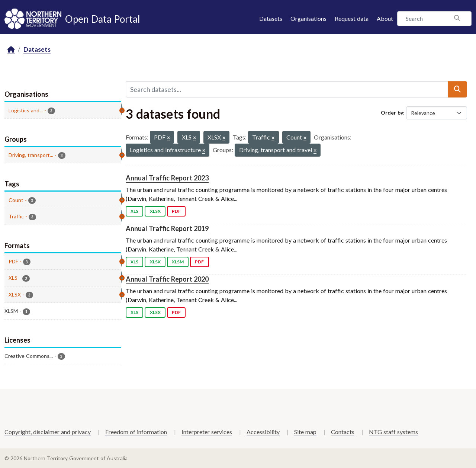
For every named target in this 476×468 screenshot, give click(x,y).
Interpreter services (207, 432)
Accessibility (263, 432)
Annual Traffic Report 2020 (167, 279)
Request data (352, 18)
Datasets (271, 18)
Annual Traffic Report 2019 (167, 228)
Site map (305, 432)
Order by (392, 113)
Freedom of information (136, 432)
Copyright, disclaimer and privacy (48, 432)
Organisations (308, 18)
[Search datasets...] (287, 89)
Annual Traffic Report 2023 (167, 178)
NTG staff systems (393, 432)
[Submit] (457, 89)
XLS (134, 211)
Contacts (343, 432)
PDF (176, 211)
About (385, 18)
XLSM (178, 262)
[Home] (11, 50)
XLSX (155, 211)
